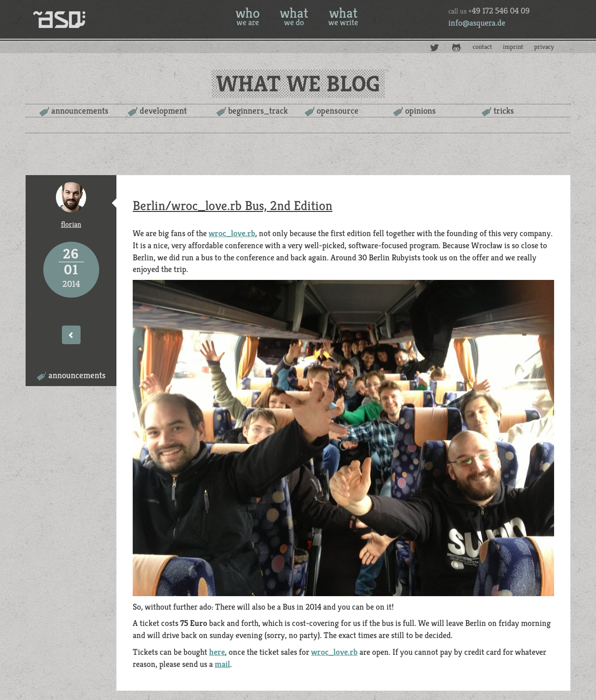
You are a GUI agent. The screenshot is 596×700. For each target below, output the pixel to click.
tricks (504, 110)
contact (482, 47)
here (217, 652)
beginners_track (258, 110)
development (163, 110)
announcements (80, 110)
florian (71, 224)
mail (222, 664)
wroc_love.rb (232, 233)
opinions (420, 110)
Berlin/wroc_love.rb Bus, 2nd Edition (233, 206)
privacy (544, 47)
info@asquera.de (477, 23)
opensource (338, 110)
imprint (513, 47)
